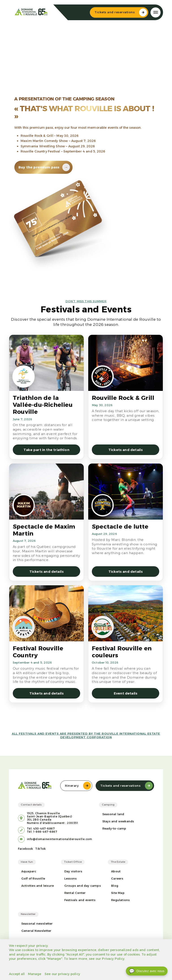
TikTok (40, 849)
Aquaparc (29, 871)
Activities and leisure (38, 886)
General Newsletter (36, 931)
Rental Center (75, 893)
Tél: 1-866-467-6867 (42, 832)
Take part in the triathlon (46, 450)
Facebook (26, 849)
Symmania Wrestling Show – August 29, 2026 (58, 146)
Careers (117, 879)
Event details (126, 693)
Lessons (70, 879)
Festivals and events (80, 900)
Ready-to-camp (114, 829)
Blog (115, 886)
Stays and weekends (118, 821)
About (116, 871)
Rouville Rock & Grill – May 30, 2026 (50, 136)
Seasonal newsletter (37, 924)
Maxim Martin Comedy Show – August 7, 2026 (58, 141)
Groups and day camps (83, 886)
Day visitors (73, 871)
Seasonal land (113, 814)
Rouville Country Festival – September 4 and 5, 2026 (63, 151)
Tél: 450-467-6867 (41, 829)
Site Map (118, 893)
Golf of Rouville (33, 879)
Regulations (120, 900)
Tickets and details (126, 450)
